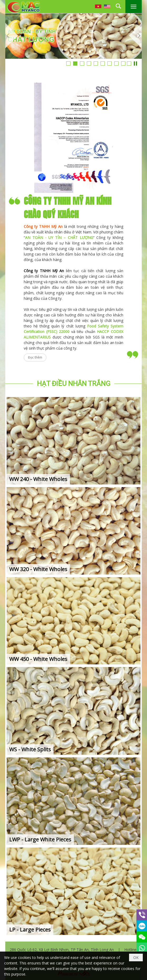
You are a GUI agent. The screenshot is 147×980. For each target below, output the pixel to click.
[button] (134, 7)
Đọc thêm (35, 357)
